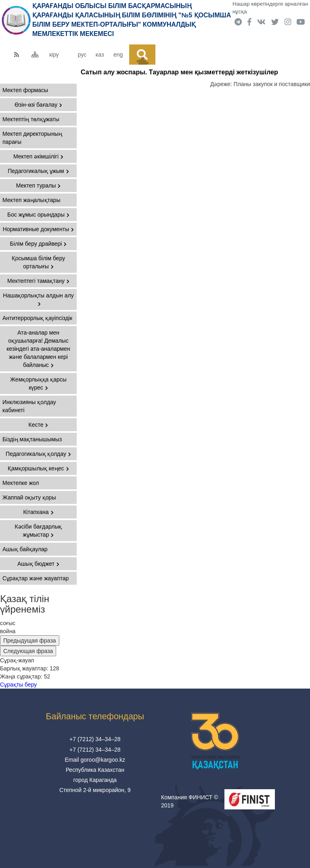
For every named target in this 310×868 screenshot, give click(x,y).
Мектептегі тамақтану (38, 281)
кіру (54, 55)
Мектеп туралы (39, 185)
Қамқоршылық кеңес (38, 468)
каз (100, 55)
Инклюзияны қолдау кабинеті (29, 406)
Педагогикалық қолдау (38, 454)
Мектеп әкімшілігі (38, 156)
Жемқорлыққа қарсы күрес (38, 383)
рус (82, 55)
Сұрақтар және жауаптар (36, 578)
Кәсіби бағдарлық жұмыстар (39, 531)
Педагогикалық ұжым (38, 171)
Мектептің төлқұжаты (31, 119)
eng (118, 55)
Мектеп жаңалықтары (31, 200)
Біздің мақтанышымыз (32, 439)
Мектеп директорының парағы (32, 138)
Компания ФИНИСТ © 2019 (190, 801)
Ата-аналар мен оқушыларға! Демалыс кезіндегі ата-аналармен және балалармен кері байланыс (38, 349)
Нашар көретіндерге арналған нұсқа (270, 8)
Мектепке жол (21, 483)
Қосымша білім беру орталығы (39, 262)
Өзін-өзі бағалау (38, 105)
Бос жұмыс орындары (38, 215)
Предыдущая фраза (30, 640)
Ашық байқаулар (25, 549)
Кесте (39, 425)
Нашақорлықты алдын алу (38, 299)
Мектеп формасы (25, 90)
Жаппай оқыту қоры (29, 497)
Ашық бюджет (38, 564)
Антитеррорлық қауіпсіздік (37, 318)
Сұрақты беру (18, 685)
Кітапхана (38, 512)
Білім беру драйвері (39, 244)
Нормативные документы (39, 229)
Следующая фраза (28, 651)
